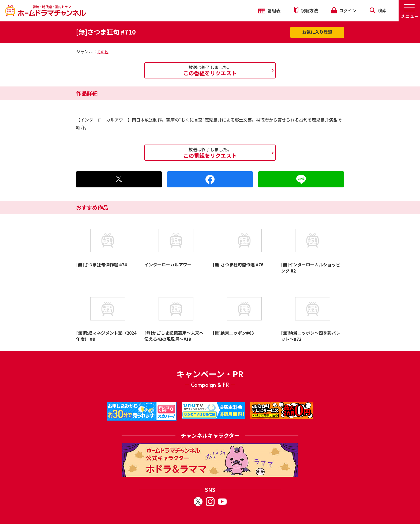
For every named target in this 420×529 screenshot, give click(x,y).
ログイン (344, 10)
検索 (378, 10)
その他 (103, 52)
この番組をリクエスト (210, 70)
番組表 (269, 10)
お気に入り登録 (317, 32)
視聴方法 (306, 10)
